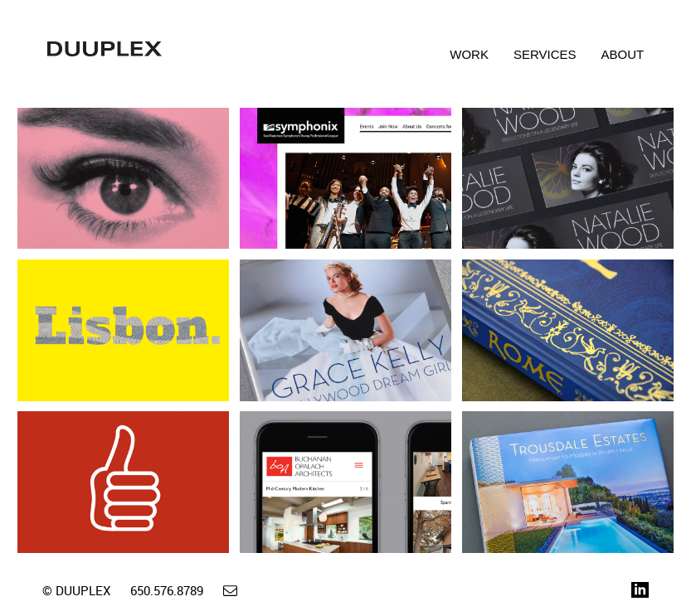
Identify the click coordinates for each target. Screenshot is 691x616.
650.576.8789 (167, 590)
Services (545, 54)
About (623, 54)
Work (469, 54)
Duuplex (105, 60)
